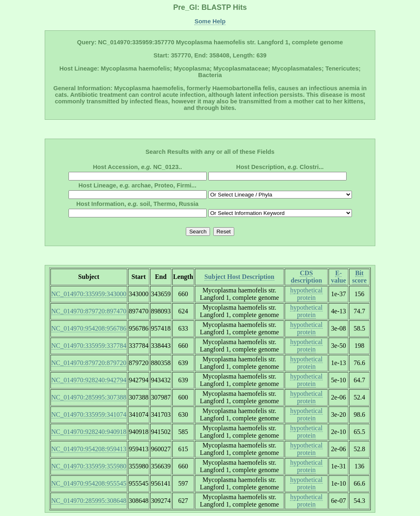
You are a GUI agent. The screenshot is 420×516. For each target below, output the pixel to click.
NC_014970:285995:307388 (89, 397)
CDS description (306, 277)
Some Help (210, 21)
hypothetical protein (306, 294)
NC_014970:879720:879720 (89, 363)
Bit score (360, 277)
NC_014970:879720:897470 (89, 311)
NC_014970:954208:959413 (89, 449)
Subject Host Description (239, 277)
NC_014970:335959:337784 (89, 346)
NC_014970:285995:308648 (89, 501)
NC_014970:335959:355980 (89, 466)
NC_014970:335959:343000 (89, 294)
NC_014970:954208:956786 (89, 328)
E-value (338, 277)
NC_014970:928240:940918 (89, 432)
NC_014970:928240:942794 (89, 380)
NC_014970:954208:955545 (89, 483)
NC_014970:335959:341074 (89, 414)
